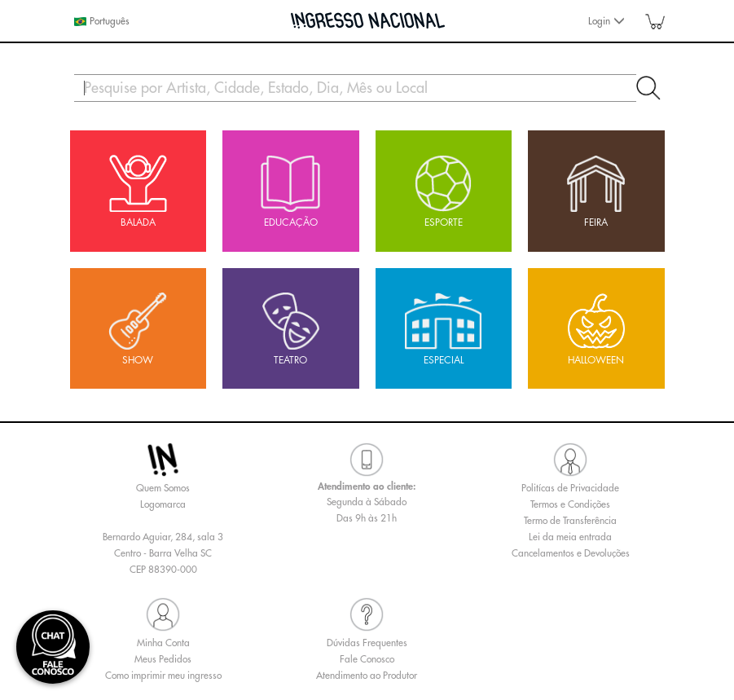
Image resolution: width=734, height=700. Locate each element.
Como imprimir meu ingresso (163, 676)
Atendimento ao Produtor (367, 676)
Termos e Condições (570, 504)
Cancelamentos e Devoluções (571, 553)
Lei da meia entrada (570, 537)
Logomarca (163, 504)
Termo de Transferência (570, 521)
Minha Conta (163, 643)
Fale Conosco (367, 659)
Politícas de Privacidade (570, 488)
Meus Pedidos (163, 659)
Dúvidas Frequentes (367, 643)
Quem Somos (163, 488)
